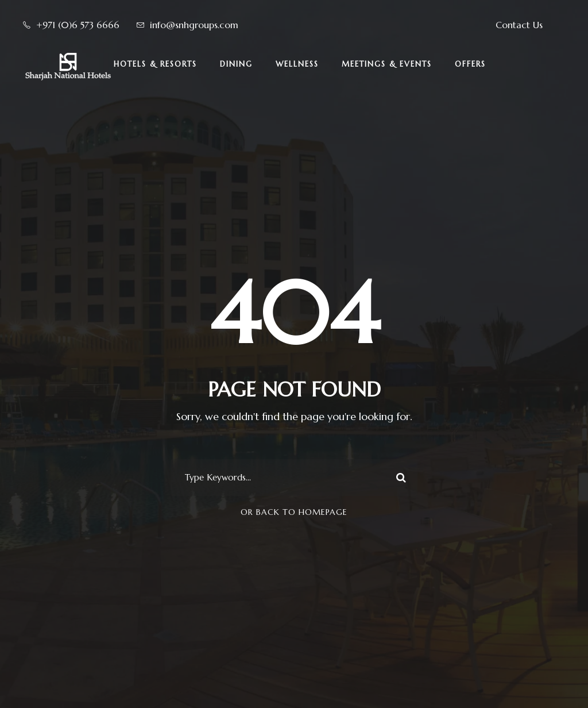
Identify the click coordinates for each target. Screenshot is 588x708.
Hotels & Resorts (155, 64)
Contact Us (519, 25)
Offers (470, 64)
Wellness (297, 64)
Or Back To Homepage (294, 512)
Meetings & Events (387, 64)
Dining (236, 64)
